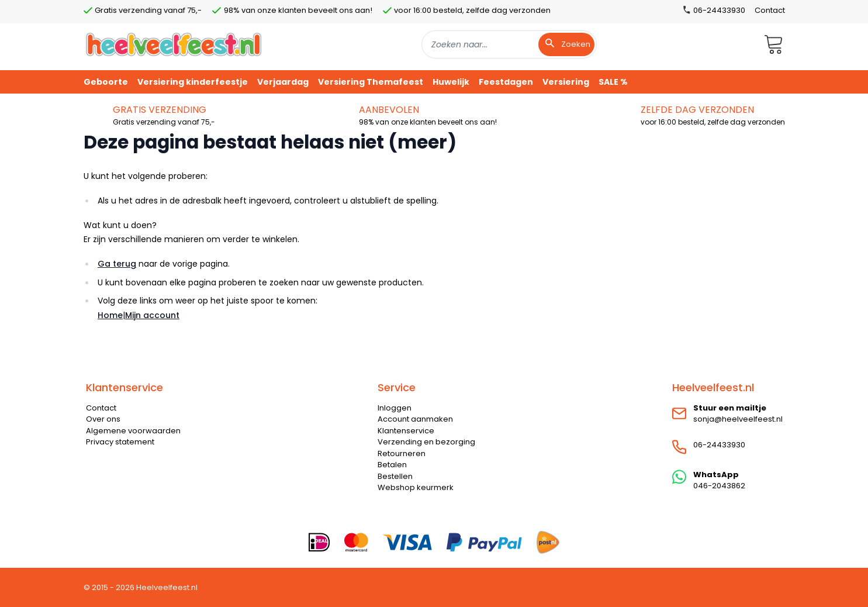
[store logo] (174, 44)
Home (110, 315)
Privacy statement (120, 442)
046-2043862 (719, 486)
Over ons (103, 419)
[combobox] (509, 44)
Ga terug (117, 264)
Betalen (392, 465)
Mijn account (152, 315)
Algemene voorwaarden (133, 431)
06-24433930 (719, 445)
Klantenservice (406, 431)
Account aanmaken (415, 419)
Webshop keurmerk (416, 487)
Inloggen (395, 408)
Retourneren (402, 453)
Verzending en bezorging (426, 442)
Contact (770, 10)
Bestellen (395, 476)
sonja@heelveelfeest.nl (738, 419)
